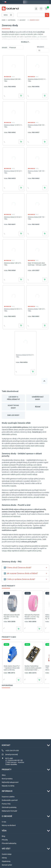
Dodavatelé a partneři (10, 800)
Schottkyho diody (13, 407)
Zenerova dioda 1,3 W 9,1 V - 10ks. (13, 126)
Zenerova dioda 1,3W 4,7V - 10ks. (13, 264)
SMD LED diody (13, 415)
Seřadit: (5, 48)
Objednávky (6, 861)
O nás (4, 822)
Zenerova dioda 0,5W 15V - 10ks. (36, 218)
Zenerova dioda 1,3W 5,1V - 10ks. (37, 310)
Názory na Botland (9, 825)
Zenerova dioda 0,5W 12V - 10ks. (36, 126)
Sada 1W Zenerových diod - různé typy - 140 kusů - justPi (37, 264)
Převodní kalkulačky (9, 843)
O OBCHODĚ (7, 816)
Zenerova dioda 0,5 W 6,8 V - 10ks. (13, 218)
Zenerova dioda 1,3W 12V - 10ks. (36, 172)
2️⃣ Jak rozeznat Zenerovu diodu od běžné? (21, 573)
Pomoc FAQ (6, 804)
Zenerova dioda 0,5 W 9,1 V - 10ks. (37, 80)
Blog (3, 836)
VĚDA (4, 831)
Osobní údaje (7, 854)
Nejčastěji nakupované (10, 782)
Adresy (4, 858)
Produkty (7, 770)
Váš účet (6, 849)
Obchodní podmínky (9, 807)
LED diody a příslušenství (13, 398)
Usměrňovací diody (38, 398)
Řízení (38, 407)
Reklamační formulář (9, 811)
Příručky (5, 840)
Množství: (41, 47)
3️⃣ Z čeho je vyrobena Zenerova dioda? (19, 579)
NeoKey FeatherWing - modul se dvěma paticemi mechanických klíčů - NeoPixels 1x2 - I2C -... (33, 668)
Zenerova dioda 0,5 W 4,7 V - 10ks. (25, 356)
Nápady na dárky (8, 786)
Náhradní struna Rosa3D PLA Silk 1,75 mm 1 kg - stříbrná (12, 617)
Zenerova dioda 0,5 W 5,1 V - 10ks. (13, 310)
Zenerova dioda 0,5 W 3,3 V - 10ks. (13, 172)
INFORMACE (7, 791)
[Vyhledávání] (33, 15)
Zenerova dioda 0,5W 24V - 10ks (13, 80)
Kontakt (6, 745)
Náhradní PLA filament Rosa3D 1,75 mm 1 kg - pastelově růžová (32, 617)
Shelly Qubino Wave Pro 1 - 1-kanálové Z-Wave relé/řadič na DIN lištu (12, 668)
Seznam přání (7, 865)
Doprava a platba (8, 797)
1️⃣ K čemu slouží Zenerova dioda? (17, 568)
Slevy (4, 775)
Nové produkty (7, 779)
